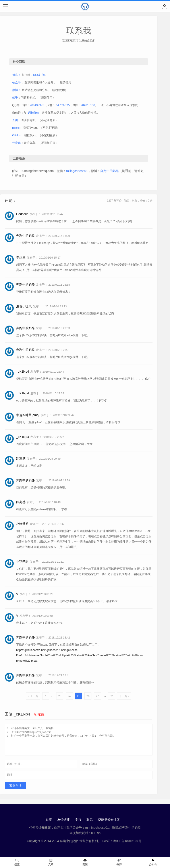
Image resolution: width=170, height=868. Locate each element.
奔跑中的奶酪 (110, 171)
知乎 (15, 98)
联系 (90, 820)
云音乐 (16, 143)
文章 (51, 862)
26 (88, 696)
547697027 (63, 105)
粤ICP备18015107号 (127, 841)
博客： (16, 75)
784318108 (88, 105)
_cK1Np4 (22, 714)
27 (97, 696)
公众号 (16, 82)
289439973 (37, 105)
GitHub (17, 135)
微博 (119, 862)
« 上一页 (33, 696)
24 (69, 696)
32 (111, 696)
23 (60, 696)
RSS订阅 (39, 75)
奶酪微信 (33, 113)
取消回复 (39, 715)
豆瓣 (15, 120)
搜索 (17, 862)
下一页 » (124, 696)
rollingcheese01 (77, 171)
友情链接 (64, 820)
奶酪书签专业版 (109, 820)
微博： (16, 90)
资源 (85, 862)
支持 (78, 820)
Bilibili (16, 128)
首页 (49, 820)
